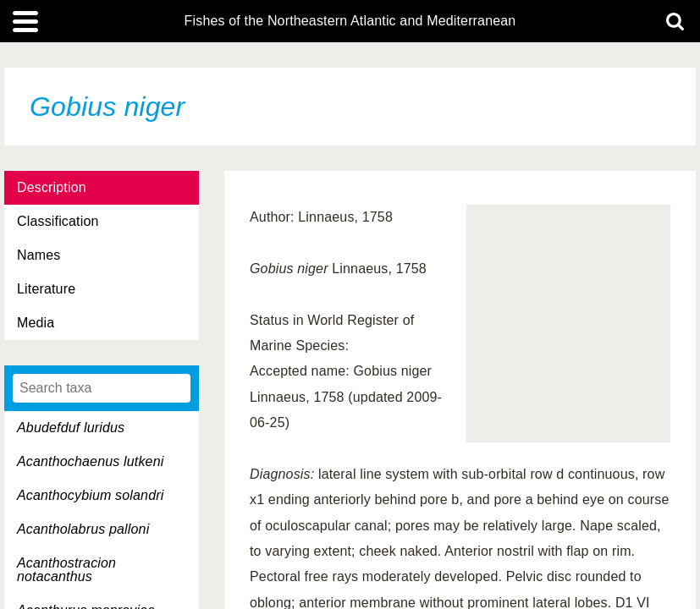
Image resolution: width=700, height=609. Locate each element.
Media (36, 323)
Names (39, 255)
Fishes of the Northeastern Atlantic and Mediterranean (350, 21)
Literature (46, 289)
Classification (58, 221)
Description (52, 187)
